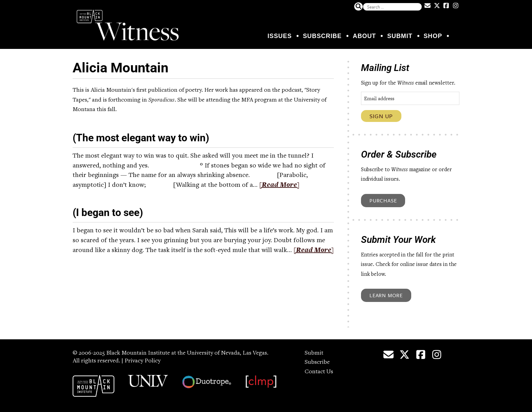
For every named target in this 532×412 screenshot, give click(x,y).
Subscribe (322, 36)
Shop (433, 36)
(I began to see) (108, 212)
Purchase (383, 200)
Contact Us (319, 372)
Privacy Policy (142, 361)
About (365, 36)
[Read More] (279, 185)
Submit (400, 36)
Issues (279, 36)
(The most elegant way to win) (141, 138)
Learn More (386, 295)
